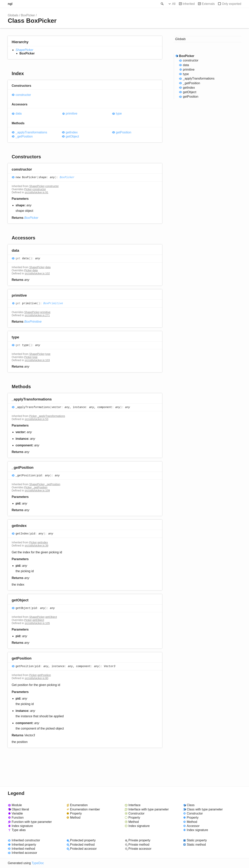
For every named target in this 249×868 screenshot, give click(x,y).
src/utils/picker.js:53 (36, 419)
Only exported (231, 4)
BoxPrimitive (53, 303)
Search (162, 4)
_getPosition (24, 136)
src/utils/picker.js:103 (37, 360)
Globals (13, 15)
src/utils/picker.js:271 (37, 315)
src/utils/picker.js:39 (36, 546)
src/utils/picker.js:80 (36, 678)
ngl (10, 4)
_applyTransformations (31, 132)
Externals (208, 4)
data (19, 113)
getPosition (124, 132)
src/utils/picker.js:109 (37, 490)
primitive (72, 113)
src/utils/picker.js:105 (37, 623)
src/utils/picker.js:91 (36, 192)
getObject (72, 136)
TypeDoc (38, 863)
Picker (28, 189)
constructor (23, 95)
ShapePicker (24, 50)
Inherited (189, 4)
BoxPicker (28, 15)
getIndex (72, 132)
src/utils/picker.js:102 (37, 273)
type (119, 113)
